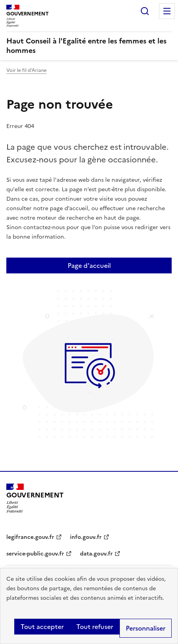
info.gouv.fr (86, 537)
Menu (167, 11)
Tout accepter (42, 627)
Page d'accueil (89, 266)
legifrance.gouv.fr (30, 537)
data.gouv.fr (96, 554)
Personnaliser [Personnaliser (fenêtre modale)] (146, 628)
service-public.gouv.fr (35, 554)
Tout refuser (95, 627)
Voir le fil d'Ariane (27, 70)
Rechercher (145, 11)
